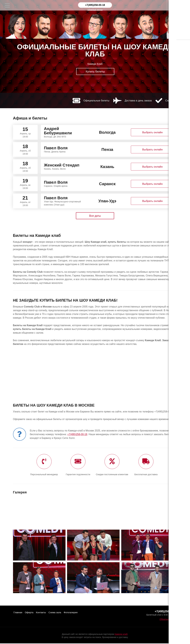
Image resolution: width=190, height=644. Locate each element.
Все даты (95, 216)
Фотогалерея (76, 613)
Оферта (31, 613)
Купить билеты (95, 72)
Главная (19, 613)
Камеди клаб (121, 635)
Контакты (44, 613)
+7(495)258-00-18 (95, 5)
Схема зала (59, 613)
